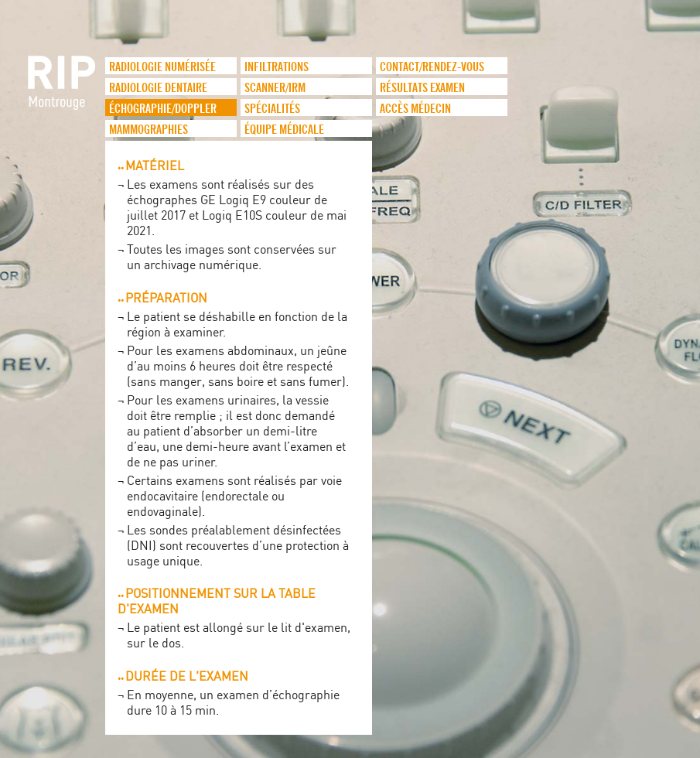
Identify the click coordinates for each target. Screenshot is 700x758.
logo (63, 90)
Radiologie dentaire (158, 87)
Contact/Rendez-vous (432, 66)
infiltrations (277, 66)
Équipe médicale (284, 128)
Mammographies (149, 128)
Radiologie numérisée (162, 66)
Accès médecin (415, 108)
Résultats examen (422, 87)
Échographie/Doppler (163, 108)
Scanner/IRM (275, 87)
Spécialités (272, 108)
